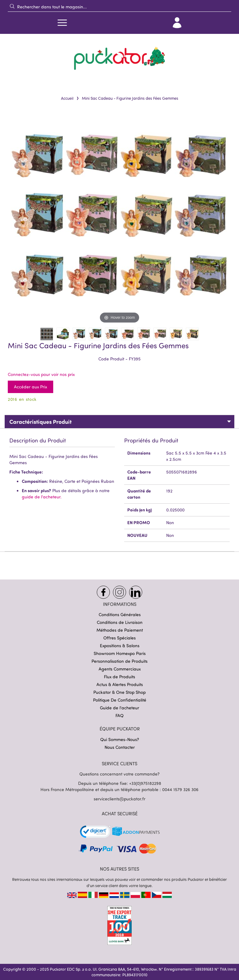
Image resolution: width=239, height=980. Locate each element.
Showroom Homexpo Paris (120, 653)
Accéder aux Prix (30, 387)
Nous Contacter (120, 747)
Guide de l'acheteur (119, 708)
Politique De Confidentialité (120, 700)
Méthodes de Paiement (120, 630)
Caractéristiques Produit (40, 422)
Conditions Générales (120, 614)
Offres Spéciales (119, 638)
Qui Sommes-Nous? (120, 739)
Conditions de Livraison (120, 622)
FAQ (119, 715)
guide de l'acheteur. (42, 497)
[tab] (119, 421)
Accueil (67, 98)
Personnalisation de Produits (119, 661)
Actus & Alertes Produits (120, 684)
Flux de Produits (119, 677)
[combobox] (119, 7)
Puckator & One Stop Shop (119, 692)
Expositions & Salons (120, 646)
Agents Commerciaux (120, 669)
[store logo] (119, 58)
